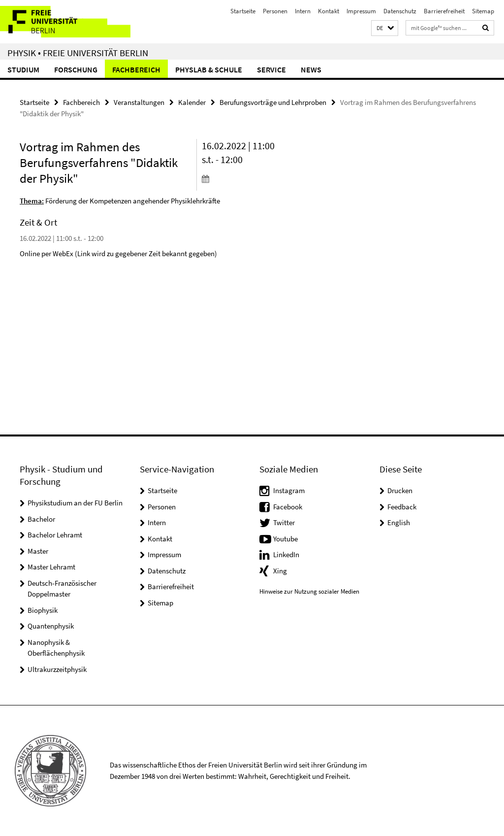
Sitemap (483, 11)
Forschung (76, 69)
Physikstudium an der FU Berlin (75, 503)
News (311, 69)
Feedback (402, 507)
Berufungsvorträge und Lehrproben (273, 102)
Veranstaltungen (139, 102)
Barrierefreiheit (444, 11)
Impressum (361, 11)
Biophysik (43, 610)
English (399, 522)
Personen (275, 11)
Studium (23, 69)
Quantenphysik (51, 626)
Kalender (192, 102)
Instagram (289, 490)
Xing (280, 571)
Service (271, 69)
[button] (385, 28)
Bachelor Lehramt (55, 535)
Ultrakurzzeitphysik (57, 669)
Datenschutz (400, 11)
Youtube (285, 539)
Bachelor (41, 519)
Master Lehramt (51, 567)
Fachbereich (136, 69)
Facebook (288, 507)
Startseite (243, 11)
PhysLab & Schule (209, 69)
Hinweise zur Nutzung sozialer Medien (309, 591)
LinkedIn (286, 554)
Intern (303, 11)
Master (38, 551)
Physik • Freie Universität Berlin (78, 53)
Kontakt (329, 11)
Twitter (284, 522)
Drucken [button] (400, 490)
